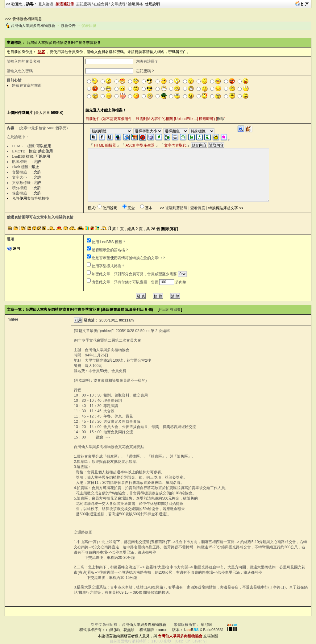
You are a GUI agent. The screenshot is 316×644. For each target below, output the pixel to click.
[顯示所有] (169, 229)
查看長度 (198, 208)
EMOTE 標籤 (24, 151)
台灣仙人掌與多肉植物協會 (33, 26)
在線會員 (101, 4)
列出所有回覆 (170, 310)
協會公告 (68, 26)
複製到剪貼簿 (176, 208)
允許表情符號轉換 (31, 198)
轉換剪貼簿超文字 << (226, 208)
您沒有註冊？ (147, 61)
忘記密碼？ (145, 71)
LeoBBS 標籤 (23, 156)
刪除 (221, 119)
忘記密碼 (84, 4)
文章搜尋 (118, 4)
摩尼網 (206, 625)
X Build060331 (204, 630)
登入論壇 (46, 4)
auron (163, 630)
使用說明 (152, 4)
